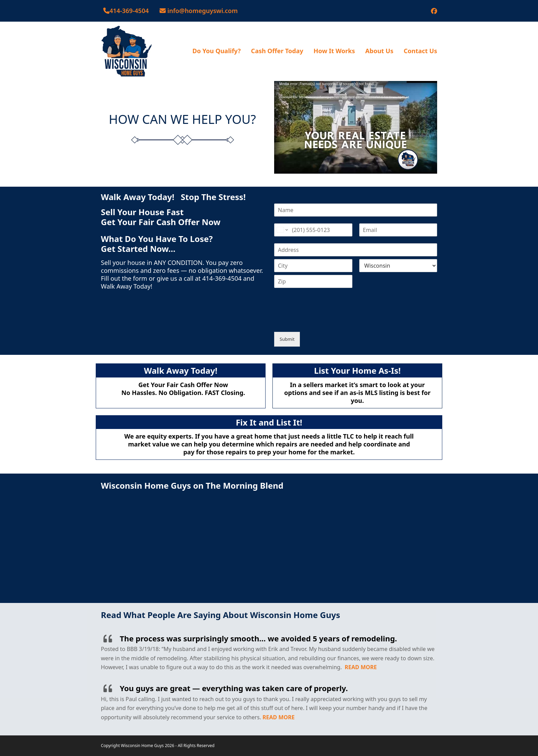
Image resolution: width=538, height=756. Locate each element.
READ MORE (361, 667)
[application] (356, 127)
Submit (287, 339)
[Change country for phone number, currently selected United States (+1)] (282, 230)
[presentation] (326, 321)
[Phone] (313, 230)
